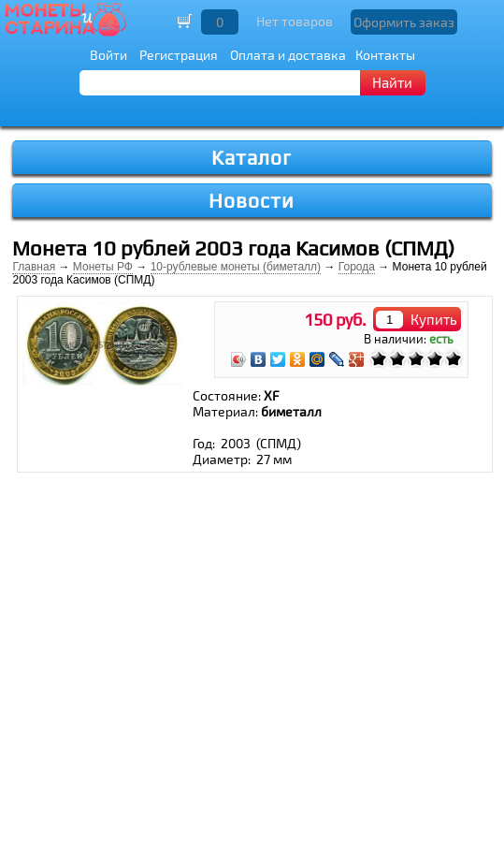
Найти (392, 82)
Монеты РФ (103, 267)
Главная (34, 267)
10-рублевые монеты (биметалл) (236, 267)
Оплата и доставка (288, 55)
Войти (108, 55)
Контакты (385, 55)
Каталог (252, 158)
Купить (434, 319)
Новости (252, 201)
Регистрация (179, 55)
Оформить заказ (404, 22)
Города (357, 267)
